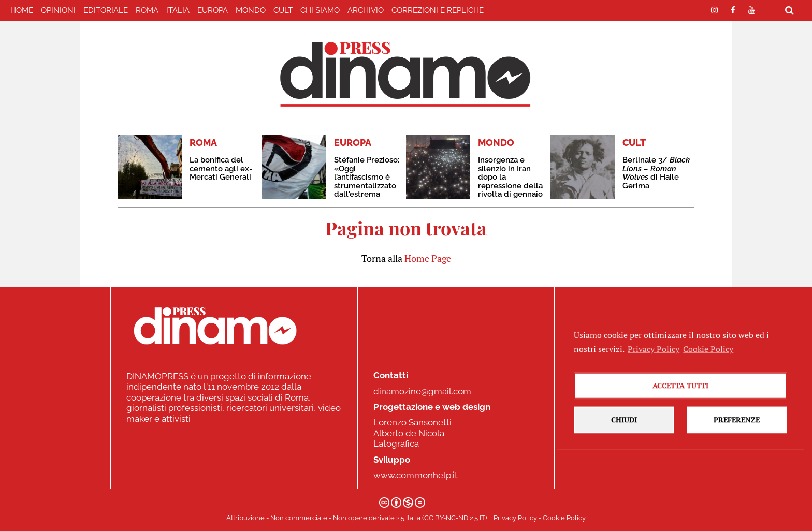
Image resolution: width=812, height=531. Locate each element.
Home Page (428, 258)
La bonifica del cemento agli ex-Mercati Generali (221, 168)
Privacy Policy (515, 518)
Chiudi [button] (624, 460)
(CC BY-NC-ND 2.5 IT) (454, 518)
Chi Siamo (320, 10)
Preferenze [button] (737, 460)
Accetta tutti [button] (680, 426)
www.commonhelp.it (416, 475)
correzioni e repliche (438, 10)
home (22, 10)
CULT (283, 10)
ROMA (147, 10)
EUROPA (213, 10)
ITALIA (178, 10)
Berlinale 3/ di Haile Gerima (656, 173)
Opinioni (58, 10)
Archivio (366, 10)
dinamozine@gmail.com (422, 391)
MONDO (251, 10)
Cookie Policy (564, 518)
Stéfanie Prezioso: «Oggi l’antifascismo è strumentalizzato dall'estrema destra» (367, 181)
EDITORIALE (106, 10)
